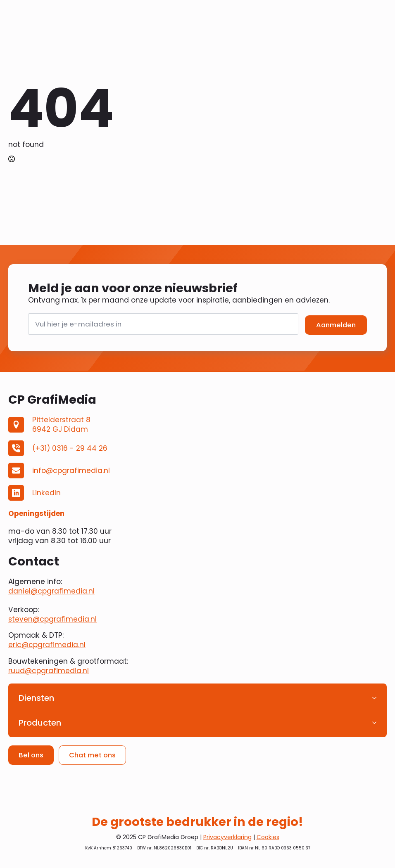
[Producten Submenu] (377, 723)
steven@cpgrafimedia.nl (52, 619)
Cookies (268, 837)
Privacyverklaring (227, 837)
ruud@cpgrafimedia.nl (49, 671)
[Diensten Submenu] (377, 698)
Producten (40, 723)
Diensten (36, 698)
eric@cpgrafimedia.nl (47, 645)
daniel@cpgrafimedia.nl (51, 591)
